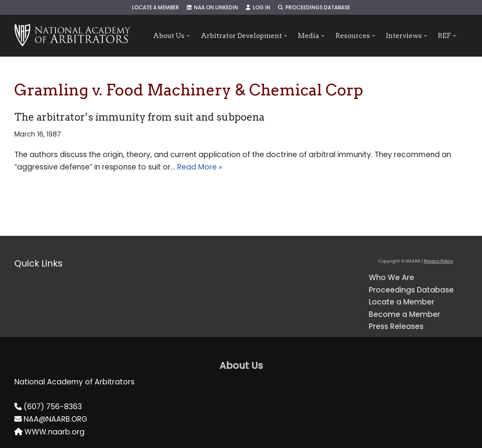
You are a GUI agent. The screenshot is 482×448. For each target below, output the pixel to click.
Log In (258, 8)
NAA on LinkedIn (212, 8)
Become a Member (404, 314)
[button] (188, 36)
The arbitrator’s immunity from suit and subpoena (139, 117)
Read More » (200, 167)
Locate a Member (155, 8)
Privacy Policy (438, 261)
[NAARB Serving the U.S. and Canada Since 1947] (72, 36)
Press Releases (396, 326)
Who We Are (391, 278)
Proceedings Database (314, 8)
